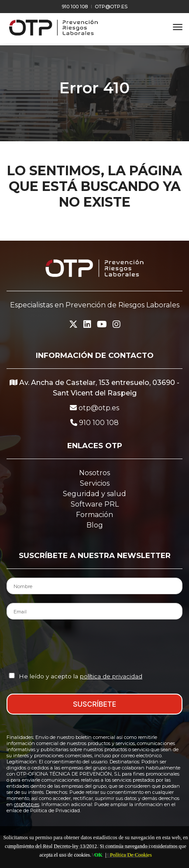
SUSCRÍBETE (94, 704)
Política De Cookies (131, 855)
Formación (94, 515)
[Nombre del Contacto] (94, 586)
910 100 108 (75, 7)
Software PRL (95, 504)
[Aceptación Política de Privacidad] (12, 676)
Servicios (95, 483)
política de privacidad (111, 676)
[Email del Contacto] (94, 611)
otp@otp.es (111, 7)
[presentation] (95, 645)
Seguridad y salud (94, 494)
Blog (95, 525)
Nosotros (94, 473)
